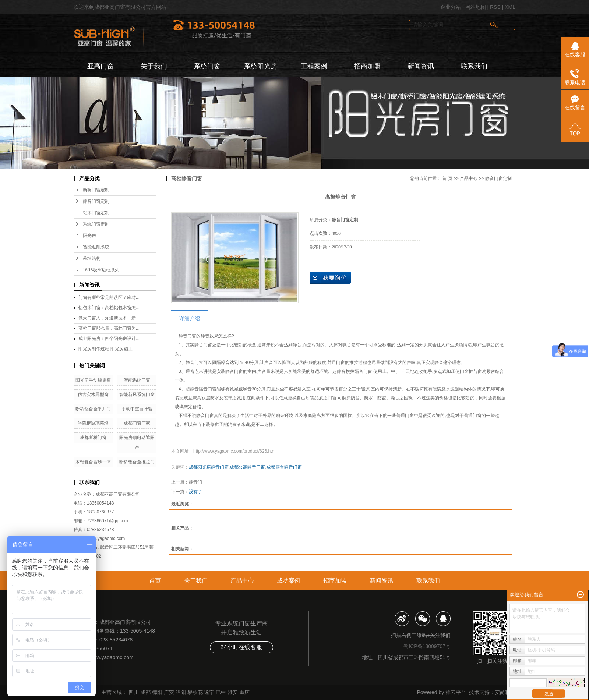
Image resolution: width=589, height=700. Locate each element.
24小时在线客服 (241, 647)
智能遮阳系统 (96, 247)
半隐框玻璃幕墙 (93, 423)
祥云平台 (456, 692)
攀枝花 (195, 692)
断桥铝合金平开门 (93, 409)
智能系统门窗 (137, 380)
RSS (495, 7)
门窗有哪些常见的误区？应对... (109, 297)
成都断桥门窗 (93, 438)
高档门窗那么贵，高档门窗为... (109, 328)
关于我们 (154, 66)
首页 (155, 581)
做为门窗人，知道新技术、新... (109, 318)
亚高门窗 (100, 66)
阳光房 (89, 236)
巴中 (221, 692)
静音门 (195, 482)
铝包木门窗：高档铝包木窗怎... (109, 308)
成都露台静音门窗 (284, 467)
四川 (134, 692)
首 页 (447, 178)
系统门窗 (207, 66)
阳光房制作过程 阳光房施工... (107, 349)
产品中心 (469, 178)
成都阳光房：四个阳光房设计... (109, 339)
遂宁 (209, 692)
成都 (145, 692)
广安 (169, 692)
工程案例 (314, 66)
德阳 (157, 692)
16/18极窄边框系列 (101, 270)
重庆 (244, 692)
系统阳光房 (261, 66)
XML (510, 7)
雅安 (233, 692)
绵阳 (181, 692)
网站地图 (476, 7)
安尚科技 (505, 692)
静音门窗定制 (96, 201)
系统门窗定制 (96, 224)
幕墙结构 (92, 258)
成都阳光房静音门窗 (209, 467)
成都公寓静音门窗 (247, 467)
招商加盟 (367, 66)
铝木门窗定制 (96, 213)
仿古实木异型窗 (93, 395)
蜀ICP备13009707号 (427, 646)
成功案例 (289, 581)
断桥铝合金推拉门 (137, 462)
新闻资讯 (421, 66)
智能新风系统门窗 (137, 395)
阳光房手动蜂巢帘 (93, 380)
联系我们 (474, 66)
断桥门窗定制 (96, 190)
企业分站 (451, 7)
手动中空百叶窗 (137, 409)
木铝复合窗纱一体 (93, 462)
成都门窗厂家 (137, 423)
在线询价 (330, 278)
